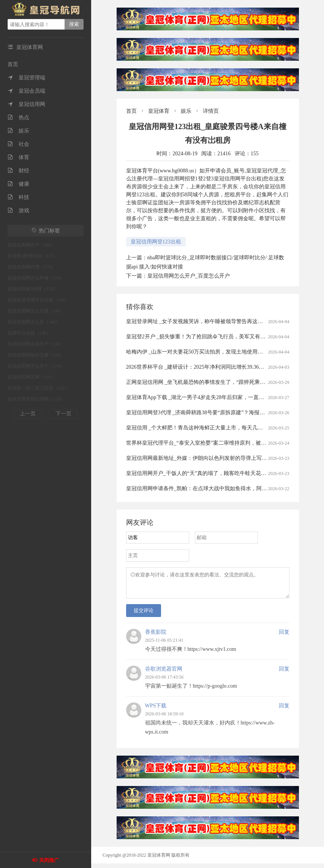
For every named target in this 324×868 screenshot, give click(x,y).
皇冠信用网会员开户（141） (36, 344)
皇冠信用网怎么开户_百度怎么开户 (189, 276)
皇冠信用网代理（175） (32, 267)
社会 (18, 144)
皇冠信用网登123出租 (156, 242)
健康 (18, 184)
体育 (18, 157)
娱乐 (18, 131)
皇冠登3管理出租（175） (33, 256)
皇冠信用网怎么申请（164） (36, 278)
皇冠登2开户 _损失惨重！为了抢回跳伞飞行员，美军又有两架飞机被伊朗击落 (217, 337)
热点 (18, 118)
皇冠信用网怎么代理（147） (36, 311)
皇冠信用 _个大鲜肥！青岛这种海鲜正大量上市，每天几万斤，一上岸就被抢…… (221, 428)
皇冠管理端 (26, 78)
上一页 (28, 414)
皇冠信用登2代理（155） (33, 289)
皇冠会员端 (26, 91)
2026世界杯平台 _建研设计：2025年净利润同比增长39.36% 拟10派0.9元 (209, 367)
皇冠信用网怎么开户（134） (36, 366)
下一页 (63, 414)
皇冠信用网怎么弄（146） (34, 322)
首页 (13, 64)
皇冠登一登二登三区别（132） (38, 388)
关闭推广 (49, 860)
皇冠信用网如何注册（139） (36, 355)
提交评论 (144, 615)
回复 (284, 637)
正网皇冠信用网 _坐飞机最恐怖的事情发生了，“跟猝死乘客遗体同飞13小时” (216, 382)
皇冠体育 (159, 111)
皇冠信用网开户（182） (32, 245)
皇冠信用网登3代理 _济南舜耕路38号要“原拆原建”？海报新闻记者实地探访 (214, 413)
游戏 (18, 211)
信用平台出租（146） (29, 333)
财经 (18, 171)
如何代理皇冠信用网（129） (36, 399)
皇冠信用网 (26, 104)
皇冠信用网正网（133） (32, 377)
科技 (18, 197)
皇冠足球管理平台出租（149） (38, 300)
